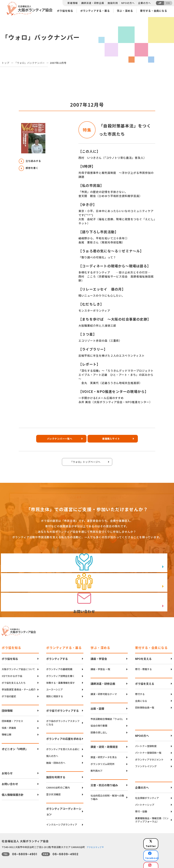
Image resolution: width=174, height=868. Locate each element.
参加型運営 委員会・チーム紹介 (19, 684)
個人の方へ (52, 751)
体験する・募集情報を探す (61, 678)
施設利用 (113, 3)
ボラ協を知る (65, 11)
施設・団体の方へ (56, 758)
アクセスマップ (94, 842)
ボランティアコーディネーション (64, 806)
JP (160, 3)
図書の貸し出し (99, 727)
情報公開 (6, 729)
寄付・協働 (141, 806)
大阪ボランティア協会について (18, 664)
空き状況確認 (53, 789)
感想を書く (30, 170)
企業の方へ (144, 3)
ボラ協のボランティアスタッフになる (63, 718)
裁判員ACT (97, 766)
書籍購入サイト (114, 440)
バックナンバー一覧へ (59, 440)
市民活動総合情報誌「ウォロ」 (107, 714)
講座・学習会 (99, 654)
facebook (161, 845)
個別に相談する (55, 691)
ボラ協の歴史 (9, 691)
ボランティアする (57, 654)
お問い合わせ (10, 779)
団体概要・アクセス (12, 716)
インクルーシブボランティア (62, 819)
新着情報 (73, 3)
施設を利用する (56, 772)
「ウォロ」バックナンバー (30, 63)
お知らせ (7, 768)
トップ (6, 63)
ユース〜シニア (55, 684)
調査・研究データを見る (104, 752)
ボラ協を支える (145, 678)
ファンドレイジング (146, 761)
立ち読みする (32, 161)
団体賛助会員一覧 (145, 702)
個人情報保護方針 (13, 790)
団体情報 (7, 705)
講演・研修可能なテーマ (104, 689)
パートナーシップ (145, 800)
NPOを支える (143, 654)
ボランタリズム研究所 (103, 759)
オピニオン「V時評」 (15, 744)
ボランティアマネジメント (149, 754)
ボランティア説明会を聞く (60, 671)
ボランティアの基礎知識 (59, 664)
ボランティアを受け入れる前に (63, 744)
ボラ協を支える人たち (14, 678)
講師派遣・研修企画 (93, 3)
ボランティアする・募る (95, 11)
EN (168, 3)
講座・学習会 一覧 (100, 664)
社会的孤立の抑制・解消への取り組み (107, 792)
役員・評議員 (9, 723)
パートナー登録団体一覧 (148, 748)
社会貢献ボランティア (147, 793)
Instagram (160, 854)
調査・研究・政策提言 (104, 742)
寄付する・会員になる (154, 11)
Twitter (160, 837)
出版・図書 (97, 703)
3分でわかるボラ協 (12, 671)
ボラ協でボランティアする (63, 705)
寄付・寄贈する (143, 664)
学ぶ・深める (125, 11)
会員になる (141, 696)
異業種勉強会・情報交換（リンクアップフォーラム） (152, 815)
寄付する (140, 689)
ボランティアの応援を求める (64, 734)
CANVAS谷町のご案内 (58, 782)
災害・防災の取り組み (104, 780)
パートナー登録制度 (146, 741)
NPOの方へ (128, 3)
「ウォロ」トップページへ (86, 463)
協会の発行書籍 (99, 721)
